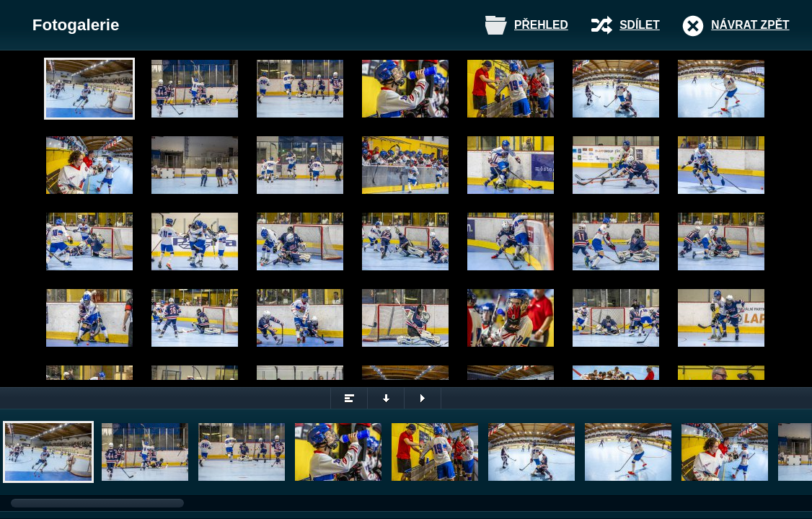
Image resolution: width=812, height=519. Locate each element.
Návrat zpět (750, 25)
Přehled (541, 25)
